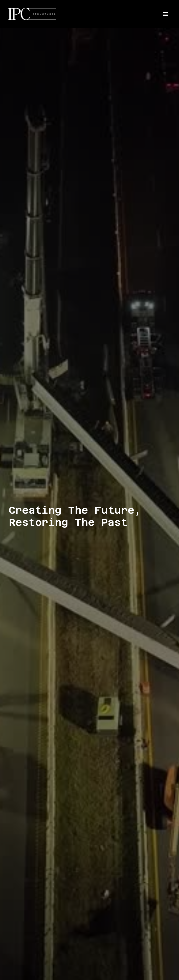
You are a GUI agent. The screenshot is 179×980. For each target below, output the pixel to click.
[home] (37, 14)
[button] (165, 14)
